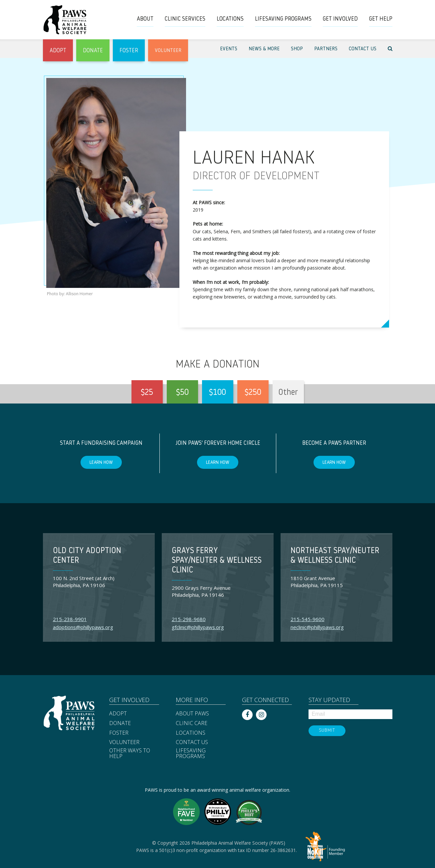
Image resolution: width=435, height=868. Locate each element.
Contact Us (192, 742)
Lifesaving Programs (191, 754)
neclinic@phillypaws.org (317, 627)
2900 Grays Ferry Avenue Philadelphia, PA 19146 (201, 591)
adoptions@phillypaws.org (83, 627)
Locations (191, 733)
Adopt (118, 714)
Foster (119, 733)
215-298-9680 (189, 619)
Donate (120, 723)
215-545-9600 (308, 619)
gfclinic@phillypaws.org (198, 627)
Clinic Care (192, 723)
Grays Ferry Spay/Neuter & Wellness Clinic (217, 561)
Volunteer (124, 742)
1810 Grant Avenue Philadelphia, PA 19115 (317, 582)
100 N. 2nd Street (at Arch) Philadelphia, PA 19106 (84, 582)
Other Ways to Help (130, 754)
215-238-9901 (70, 619)
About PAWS (192, 714)
